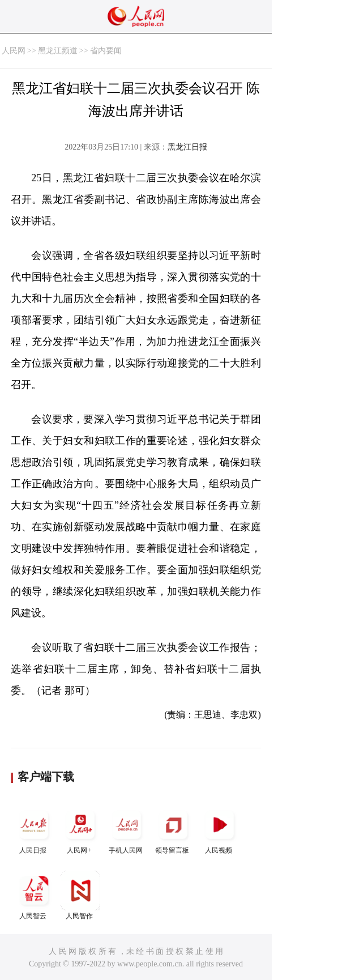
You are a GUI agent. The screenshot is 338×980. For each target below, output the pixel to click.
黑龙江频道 (58, 51)
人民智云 (34, 895)
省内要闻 (106, 51)
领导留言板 (173, 830)
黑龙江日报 (187, 147)
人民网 (14, 51)
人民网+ (80, 830)
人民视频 (220, 830)
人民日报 (34, 830)
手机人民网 (127, 830)
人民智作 (80, 895)
